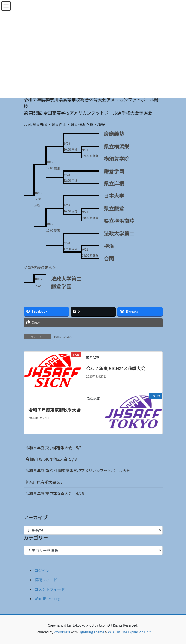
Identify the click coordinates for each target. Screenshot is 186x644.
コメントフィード (50, 589)
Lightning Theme (91, 632)
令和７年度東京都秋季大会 (54, 410)
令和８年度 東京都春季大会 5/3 (54, 448)
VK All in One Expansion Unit (129, 632)
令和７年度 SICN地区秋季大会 (116, 368)
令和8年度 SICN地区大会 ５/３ (54, 459)
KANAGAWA (63, 336)
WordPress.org (48, 598)
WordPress (62, 632)
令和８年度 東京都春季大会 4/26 (55, 493)
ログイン (42, 570)
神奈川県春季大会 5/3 (44, 482)
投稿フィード (46, 580)
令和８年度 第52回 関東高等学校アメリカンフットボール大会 (78, 471)
